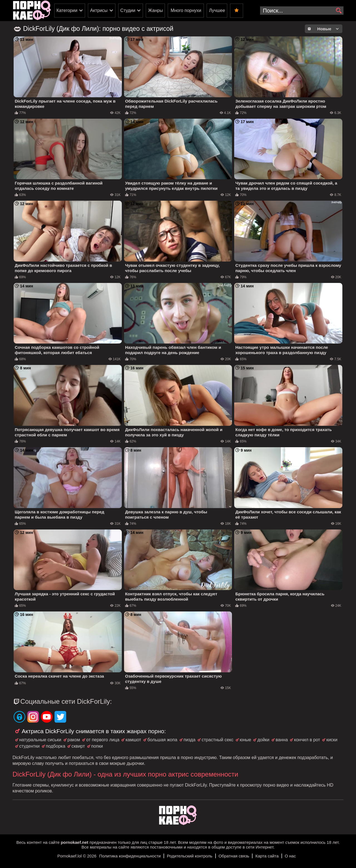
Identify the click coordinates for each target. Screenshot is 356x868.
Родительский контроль (190, 856)
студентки (29, 746)
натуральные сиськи (40, 740)
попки (97, 746)
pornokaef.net (74, 842)
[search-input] (302, 11)
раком (74, 740)
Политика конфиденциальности (130, 856)
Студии (128, 10)
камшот (133, 740)
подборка (56, 746)
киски (332, 740)
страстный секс (217, 740)
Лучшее (217, 10)
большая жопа (162, 740)
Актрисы (99, 10)
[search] (339, 11)
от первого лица (103, 740)
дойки (263, 740)
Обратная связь (234, 856)
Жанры (155, 10)
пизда (190, 740)
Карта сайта (267, 856)
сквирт (78, 746)
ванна (282, 740)
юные (245, 740)
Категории (67, 10)
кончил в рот (307, 740)
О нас (290, 856)
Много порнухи (186, 10)
